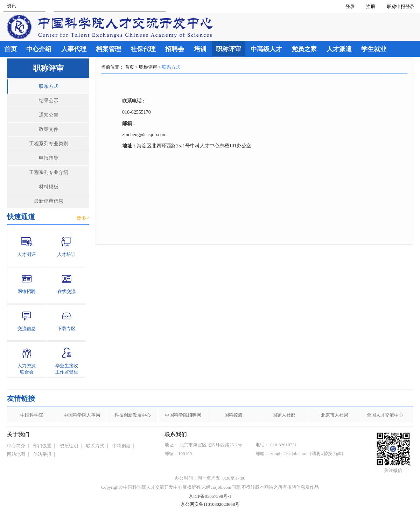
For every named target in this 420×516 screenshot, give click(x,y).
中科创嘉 (121, 446)
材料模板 (49, 187)
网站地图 (16, 454)
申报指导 (49, 158)
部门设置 (42, 446)
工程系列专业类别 (49, 144)
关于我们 (18, 434)
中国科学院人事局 (82, 415)
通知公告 (49, 115)
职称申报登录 (402, 6)
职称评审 (148, 67)
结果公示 (49, 101)
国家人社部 (284, 415)
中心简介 (16, 446)
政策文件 (49, 129)
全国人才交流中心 (385, 415)
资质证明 (69, 446)
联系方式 (49, 86)
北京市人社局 (335, 415)
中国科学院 (32, 415)
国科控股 (233, 415)
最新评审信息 (49, 201)
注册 (371, 6)
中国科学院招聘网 (183, 415)
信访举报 (42, 454)
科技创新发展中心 (133, 415)
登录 (350, 6)
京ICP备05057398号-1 (210, 496)
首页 (129, 67)
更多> (83, 218)
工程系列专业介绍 (49, 172)
